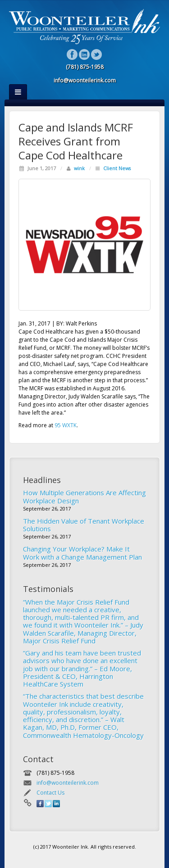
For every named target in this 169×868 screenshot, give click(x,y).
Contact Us (50, 793)
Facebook (72, 54)
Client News (117, 168)
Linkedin (84, 54)
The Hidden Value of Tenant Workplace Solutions (84, 525)
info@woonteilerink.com (68, 783)
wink (79, 168)
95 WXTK (66, 425)
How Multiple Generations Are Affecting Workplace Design (84, 496)
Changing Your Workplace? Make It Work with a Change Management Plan (82, 553)
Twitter (97, 54)
